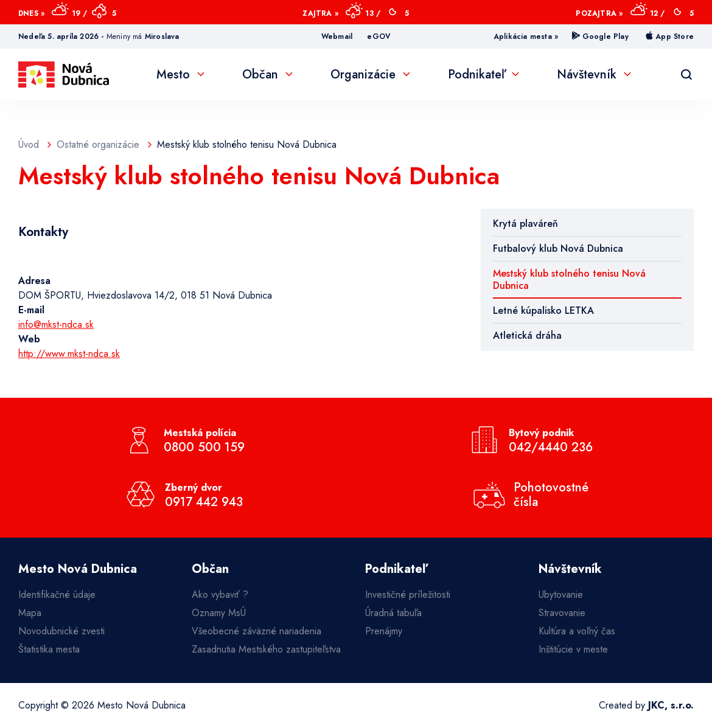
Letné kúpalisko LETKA (543, 310)
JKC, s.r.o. (671, 705)
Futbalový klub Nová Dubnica (558, 248)
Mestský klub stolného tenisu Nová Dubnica (569, 279)
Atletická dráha (527, 335)
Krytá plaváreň (525, 224)
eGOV (379, 36)
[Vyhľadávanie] (686, 75)
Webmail (337, 36)
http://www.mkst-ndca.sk (69, 354)
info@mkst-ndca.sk (56, 324)
